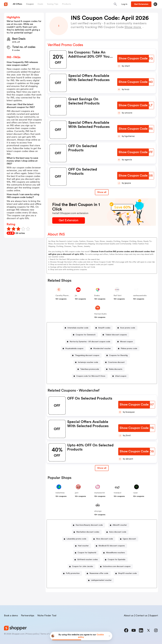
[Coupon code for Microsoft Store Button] (90, 376)
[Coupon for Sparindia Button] (115, 560)
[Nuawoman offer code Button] (98, 573)
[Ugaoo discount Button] (128, 539)
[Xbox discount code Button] (103, 539)
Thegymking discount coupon (87, 355)
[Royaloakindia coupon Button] (73, 349)
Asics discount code (118, 532)
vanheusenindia (140, 296)
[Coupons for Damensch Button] (85, 335)
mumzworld (99, 493)
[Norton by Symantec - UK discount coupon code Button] (89, 342)
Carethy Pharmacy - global (67, 296)
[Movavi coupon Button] (125, 342)
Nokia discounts (116, 369)
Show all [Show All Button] (102, 192)
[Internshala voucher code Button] (77, 328)
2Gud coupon (121, 376)
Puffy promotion (73, 573)
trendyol (117, 493)
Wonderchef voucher (102, 349)
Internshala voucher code (78, 328)
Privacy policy (32, 634)
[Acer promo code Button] (127, 328)
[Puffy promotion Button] (72, 573)
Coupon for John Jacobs (82, 566)
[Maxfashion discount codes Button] (87, 532)
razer (135, 493)
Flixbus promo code (129, 349)
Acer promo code (128, 328)
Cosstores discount (116, 362)
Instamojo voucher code (88, 362)
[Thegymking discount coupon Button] (86, 356)
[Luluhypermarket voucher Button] (100, 580)
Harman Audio (100, 314)
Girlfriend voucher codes (88, 560)
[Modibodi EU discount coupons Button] (111, 546)
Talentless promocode (90, 369)
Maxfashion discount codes (88, 532)
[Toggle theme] (155, 4)
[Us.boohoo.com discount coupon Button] (116, 567)
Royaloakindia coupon (74, 349)
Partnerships (28, 616)
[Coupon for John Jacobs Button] (81, 567)
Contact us (141, 616)
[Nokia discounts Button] (115, 369)
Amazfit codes (104, 328)
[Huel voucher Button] (82, 546)
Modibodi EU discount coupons (112, 546)
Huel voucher (83, 546)
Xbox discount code (105, 539)
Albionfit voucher (120, 525)
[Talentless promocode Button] (89, 369)
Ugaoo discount (129, 539)
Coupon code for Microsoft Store (91, 376)
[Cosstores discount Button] (115, 362)
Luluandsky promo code (76, 539)
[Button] (124, 4)
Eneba (97, 296)
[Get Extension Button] (69, 220)
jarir (77, 493)
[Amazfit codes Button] (103, 328)
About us (129, 616)
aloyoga (98, 511)
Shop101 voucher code (127, 573)
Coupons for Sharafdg (118, 355)
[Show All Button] (102, 468)
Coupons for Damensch (86, 335)
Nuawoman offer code (99, 573)
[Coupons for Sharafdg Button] (117, 356)
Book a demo (11, 616)
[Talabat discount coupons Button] (115, 335)
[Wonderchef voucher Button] (101, 349)
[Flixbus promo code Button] (128, 349)
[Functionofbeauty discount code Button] (88, 525)
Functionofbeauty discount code (89, 525)
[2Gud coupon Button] (120, 376)
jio (76, 296)
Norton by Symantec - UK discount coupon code (90, 342)
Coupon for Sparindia (116, 560)
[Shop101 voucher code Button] (126, 573)
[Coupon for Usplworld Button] (86, 553)
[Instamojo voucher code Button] (87, 362)
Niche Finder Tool (47, 616)
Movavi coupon (126, 342)
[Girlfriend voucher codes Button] (86, 560)
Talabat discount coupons (116, 335)
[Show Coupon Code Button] (133, 59)
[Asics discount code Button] (117, 532)
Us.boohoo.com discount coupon (117, 566)
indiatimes (60, 493)
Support (154, 616)
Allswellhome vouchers (115, 553)
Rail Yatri (118, 296)
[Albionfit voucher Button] (119, 525)
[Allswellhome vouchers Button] (114, 553)
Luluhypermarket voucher (101, 580)
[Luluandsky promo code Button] (75, 539)
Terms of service (48, 634)
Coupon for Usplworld (87, 553)
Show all (102, 468)
